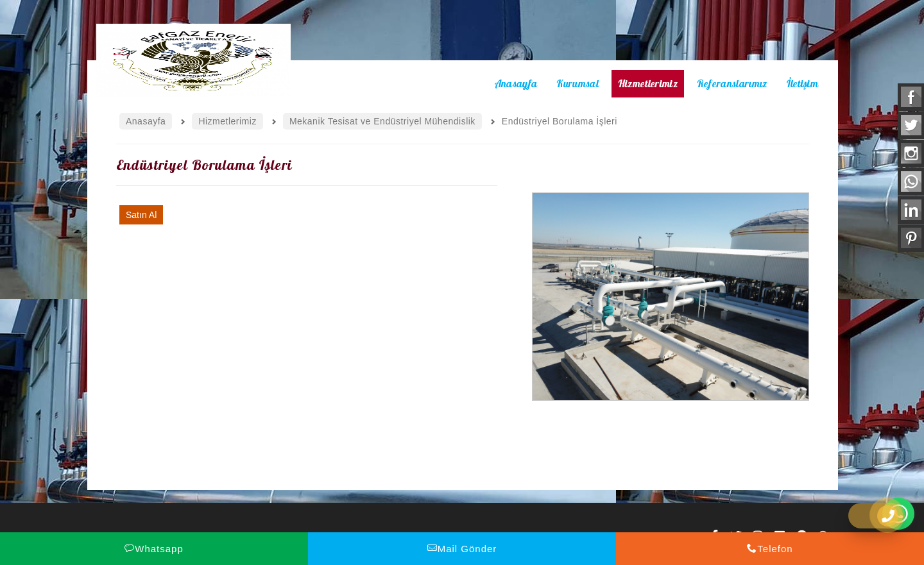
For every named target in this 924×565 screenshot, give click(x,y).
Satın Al (141, 215)
